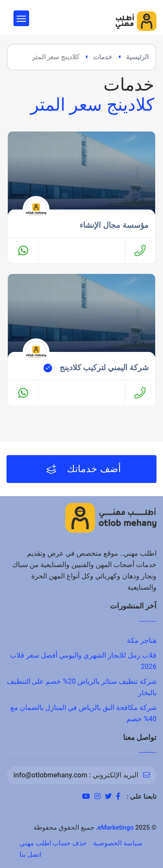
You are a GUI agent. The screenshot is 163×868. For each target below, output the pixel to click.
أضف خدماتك (84, 469)
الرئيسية (137, 57)
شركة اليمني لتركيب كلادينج (104, 368)
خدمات (103, 57)
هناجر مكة (142, 640)
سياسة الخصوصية (118, 843)
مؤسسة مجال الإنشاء (114, 225)
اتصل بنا (30, 854)
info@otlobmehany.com (50, 775)
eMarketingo (116, 827)
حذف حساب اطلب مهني (53, 843)
